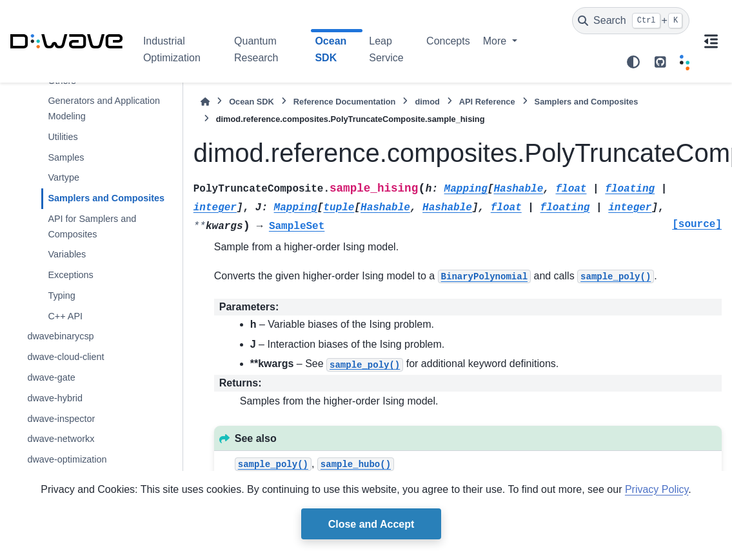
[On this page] (711, 41)
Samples (66, 157)
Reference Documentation (345, 102)
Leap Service (386, 49)
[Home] (205, 102)
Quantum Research (256, 49)
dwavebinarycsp (60, 336)
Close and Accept (371, 524)
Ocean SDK (252, 102)
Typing (61, 295)
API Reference (487, 102)
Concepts (448, 41)
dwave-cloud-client (65, 357)
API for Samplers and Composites (92, 226)
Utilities (63, 137)
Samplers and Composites (106, 198)
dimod (427, 102)
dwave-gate (51, 377)
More (496, 41)
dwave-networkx (61, 439)
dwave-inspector (61, 419)
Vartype (64, 177)
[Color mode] (633, 62)
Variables (67, 254)
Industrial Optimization (172, 49)
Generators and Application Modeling (104, 108)
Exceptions (70, 275)
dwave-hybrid (55, 398)
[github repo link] (660, 62)
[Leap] (685, 62)
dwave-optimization (67, 459)
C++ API (65, 316)
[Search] (631, 21)
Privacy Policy (657, 489)
